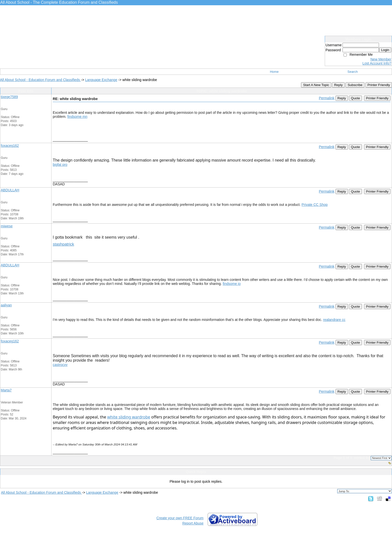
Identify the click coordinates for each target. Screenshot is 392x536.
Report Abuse (193, 523)
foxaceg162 (10, 146)
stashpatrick (63, 244)
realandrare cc (334, 320)
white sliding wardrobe (129, 417)
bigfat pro (60, 165)
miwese (7, 226)
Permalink (326, 98)
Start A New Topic (316, 85)
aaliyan (6, 305)
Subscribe (355, 85)
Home (274, 72)
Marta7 (6, 390)
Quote (355, 98)
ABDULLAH (10, 190)
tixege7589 (9, 97)
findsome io (232, 284)
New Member (381, 59)
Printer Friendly (379, 85)
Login (385, 50)
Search (353, 72)
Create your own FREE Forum (180, 518)
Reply (338, 85)
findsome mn (77, 117)
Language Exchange (101, 80)
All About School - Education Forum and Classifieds (40, 80)
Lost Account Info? (377, 63)
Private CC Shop (314, 205)
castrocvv (60, 365)
